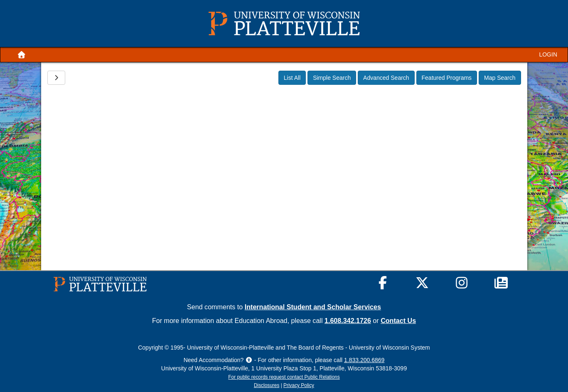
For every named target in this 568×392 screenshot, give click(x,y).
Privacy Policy (299, 385)
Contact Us (398, 321)
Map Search (500, 78)
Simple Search (332, 78)
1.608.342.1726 (348, 321)
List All (292, 78)
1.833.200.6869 (364, 360)
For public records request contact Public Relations (284, 377)
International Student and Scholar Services (313, 307)
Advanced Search (386, 78)
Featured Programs (447, 78)
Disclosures (267, 385)
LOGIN (548, 54)
